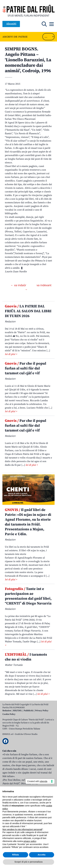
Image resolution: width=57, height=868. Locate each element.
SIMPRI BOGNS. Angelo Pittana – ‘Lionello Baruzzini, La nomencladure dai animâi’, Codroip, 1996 (28, 60)
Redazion (7, 711)
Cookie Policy (9, 714)
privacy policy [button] (30, 841)
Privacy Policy (42, 711)
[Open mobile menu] (52, 24)
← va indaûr (19, 285)
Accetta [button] (42, 855)
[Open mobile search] (44, 24)
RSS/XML (17, 711)
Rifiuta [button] (16, 855)
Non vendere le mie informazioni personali (22, 829)
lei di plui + (11, 354)
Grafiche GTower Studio (26, 734)
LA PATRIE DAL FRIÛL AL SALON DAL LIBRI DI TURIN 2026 (28, 311)
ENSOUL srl (8, 734)
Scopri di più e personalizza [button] (28, 862)
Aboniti (11, 24)
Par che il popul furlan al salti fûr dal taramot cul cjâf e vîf (26, 368)
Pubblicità (28, 711)
